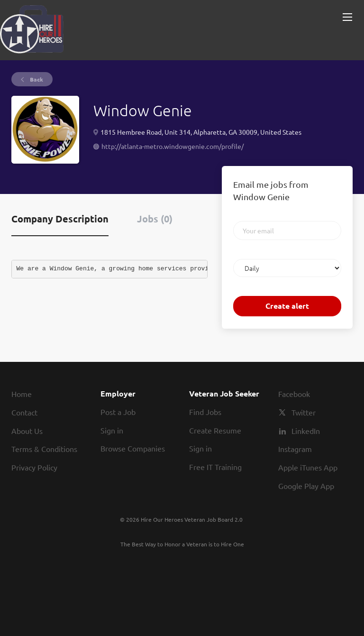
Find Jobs (205, 412)
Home (22, 394)
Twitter (304, 412)
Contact (24, 412)
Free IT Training (215, 467)
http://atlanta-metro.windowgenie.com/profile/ (173, 146)
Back (36, 79)
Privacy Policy (34, 467)
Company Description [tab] (60, 219)
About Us (27, 431)
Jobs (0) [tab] (155, 219)
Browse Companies (133, 448)
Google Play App (306, 486)
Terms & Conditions (44, 449)
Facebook (294, 394)
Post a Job (118, 412)
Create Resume (215, 430)
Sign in (112, 430)
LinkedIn (306, 431)
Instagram (295, 449)
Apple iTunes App (308, 467)
